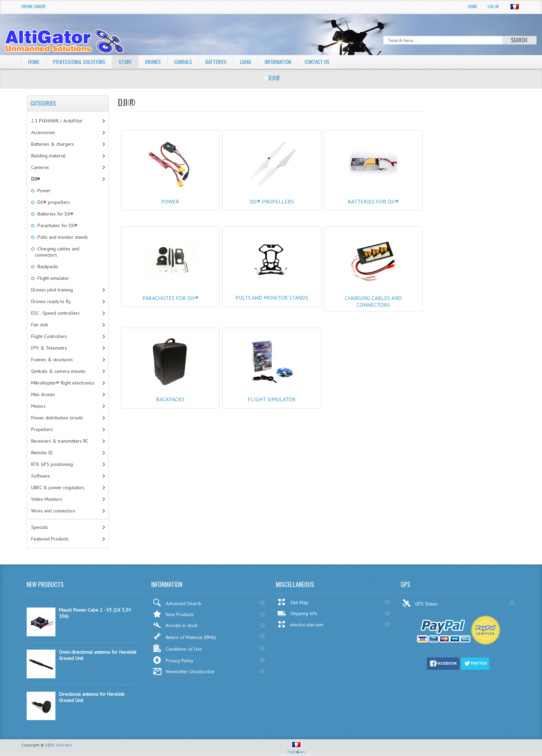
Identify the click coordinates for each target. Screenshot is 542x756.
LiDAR (254, 62)
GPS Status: (421, 603)
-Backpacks (47, 266)
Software (41, 476)
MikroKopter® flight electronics (63, 383)
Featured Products (50, 539)
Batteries (223, 62)
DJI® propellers (272, 195)
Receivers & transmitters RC (60, 441)
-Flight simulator (52, 278)
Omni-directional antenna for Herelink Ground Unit (98, 655)
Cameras (40, 167)
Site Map (293, 602)
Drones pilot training (52, 290)
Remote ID (42, 453)
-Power (43, 191)
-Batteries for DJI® (54, 214)
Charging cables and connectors (373, 295)
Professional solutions (81, 62)
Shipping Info (297, 613)
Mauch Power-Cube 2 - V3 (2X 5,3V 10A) (95, 613)
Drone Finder (34, 6)
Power (171, 195)
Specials (40, 527)
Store (130, 62)
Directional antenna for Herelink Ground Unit (92, 697)
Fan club (40, 325)
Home (473, 6)
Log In (493, 6)
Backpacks (171, 392)
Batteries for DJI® (373, 195)
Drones (158, 62)
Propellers (42, 429)
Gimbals (190, 62)
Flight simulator (272, 392)
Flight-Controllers (49, 336)
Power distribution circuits (57, 418)
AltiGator (64, 745)
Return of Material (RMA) (184, 636)
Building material (48, 156)
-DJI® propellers (52, 202)
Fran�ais (296, 749)
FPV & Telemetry (49, 348)
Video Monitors (47, 499)
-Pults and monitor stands (61, 237)
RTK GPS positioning (52, 464)
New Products (173, 614)
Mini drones (43, 394)
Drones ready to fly (51, 301)
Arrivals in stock (175, 625)
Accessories (43, 132)
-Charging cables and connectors (57, 252)
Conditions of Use (177, 648)
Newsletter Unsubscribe (184, 672)
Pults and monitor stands (272, 288)
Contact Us (329, 62)
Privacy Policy (173, 660)
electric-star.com (300, 624)
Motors (38, 406)
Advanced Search (177, 603)
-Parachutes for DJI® (56, 225)
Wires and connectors (53, 511)
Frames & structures (52, 360)
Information (288, 62)
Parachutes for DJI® (171, 291)
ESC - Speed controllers (55, 313)
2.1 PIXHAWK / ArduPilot (57, 121)
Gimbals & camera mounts (58, 371)
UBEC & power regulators (58, 487)
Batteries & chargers (53, 144)
